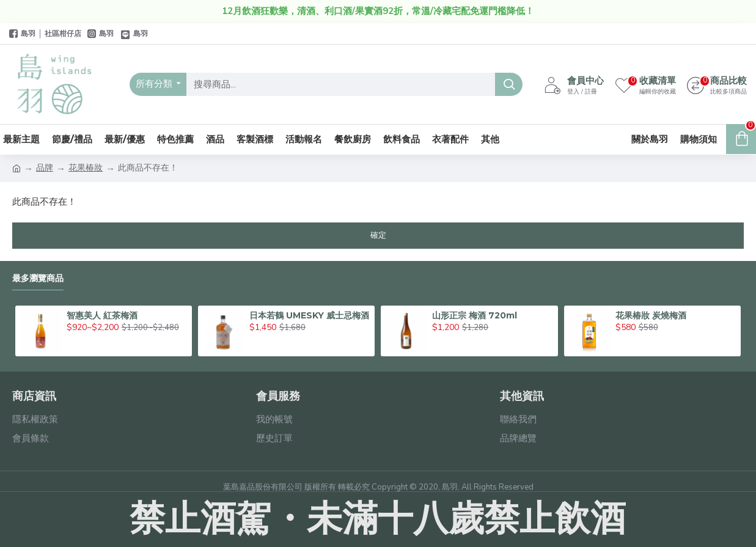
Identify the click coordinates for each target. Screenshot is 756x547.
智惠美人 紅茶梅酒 (102, 315)
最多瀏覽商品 (38, 278)
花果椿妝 (86, 168)
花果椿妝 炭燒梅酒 (651, 315)
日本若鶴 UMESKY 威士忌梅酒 (309, 315)
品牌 (45, 168)
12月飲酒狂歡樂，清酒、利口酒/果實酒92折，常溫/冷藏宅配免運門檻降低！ (378, 11)
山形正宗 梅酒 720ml (475, 315)
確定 (378, 235)
